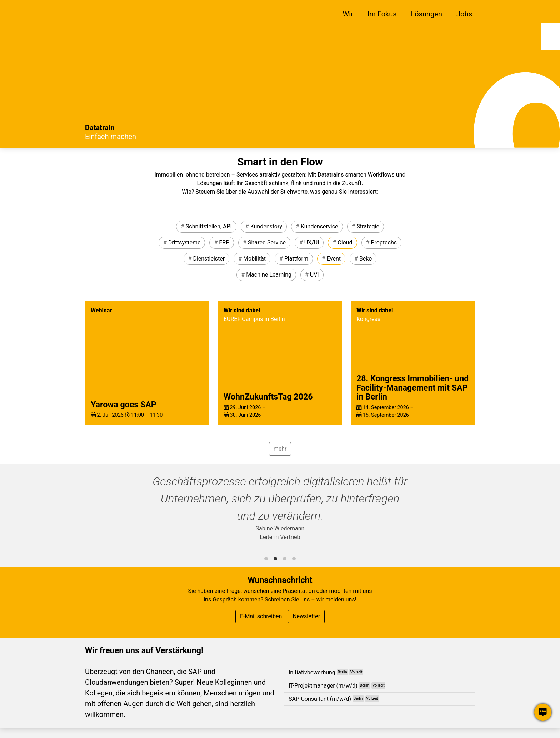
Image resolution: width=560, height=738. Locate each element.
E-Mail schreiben (261, 616)
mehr (280, 449)
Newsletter (306, 616)
